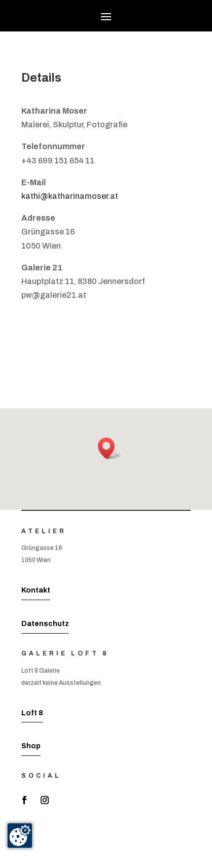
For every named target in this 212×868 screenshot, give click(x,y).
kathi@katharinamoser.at (70, 196)
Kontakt (36, 590)
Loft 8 (32, 713)
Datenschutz (45, 624)
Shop (31, 746)
